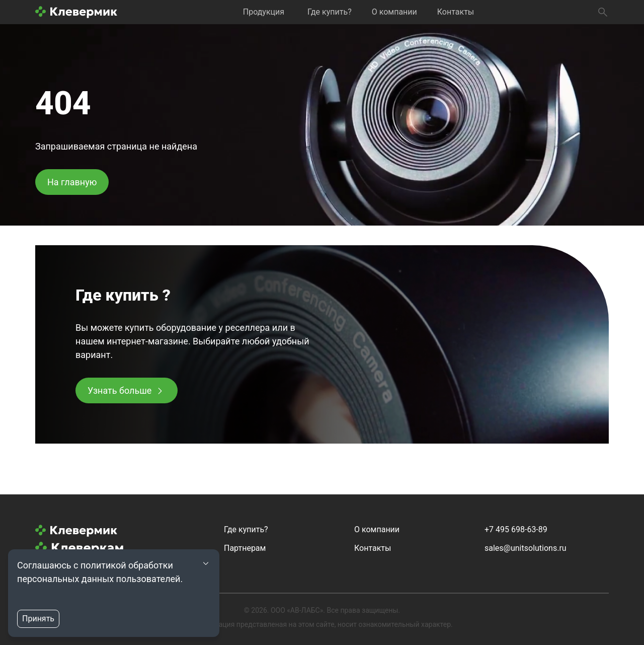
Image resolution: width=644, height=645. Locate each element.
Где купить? (330, 12)
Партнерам (245, 548)
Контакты (456, 12)
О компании (394, 12)
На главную (72, 182)
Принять (38, 619)
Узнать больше (119, 390)
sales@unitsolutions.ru (526, 548)
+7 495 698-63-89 (516, 529)
